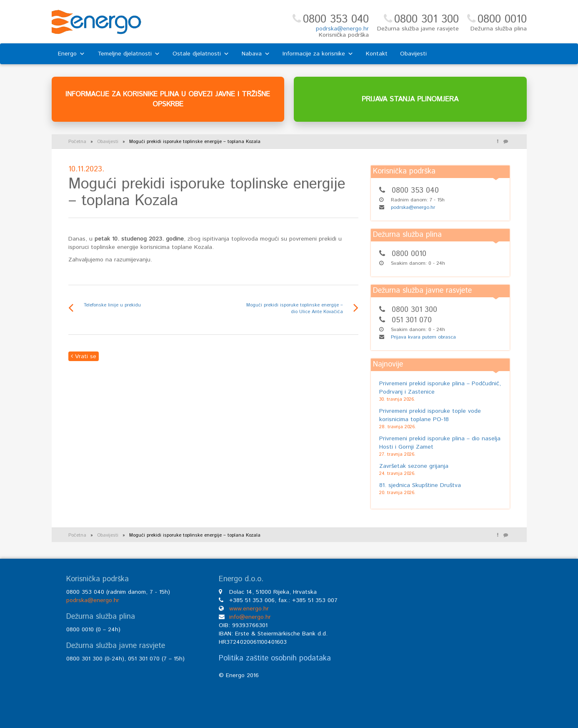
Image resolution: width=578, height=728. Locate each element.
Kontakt (377, 54)
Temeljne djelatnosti (129, 54)
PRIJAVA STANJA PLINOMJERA (410, 99)
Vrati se (84, 356)
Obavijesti (413, 54)
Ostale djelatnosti (201, 54)
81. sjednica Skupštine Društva (420, 485)
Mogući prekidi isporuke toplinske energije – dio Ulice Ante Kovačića (295, 309)
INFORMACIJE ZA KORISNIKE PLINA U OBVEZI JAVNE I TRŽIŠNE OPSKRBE (168, 99)
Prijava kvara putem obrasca (423, 337)
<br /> (442, 638)
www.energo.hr (249, 609)
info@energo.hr (250, 617)
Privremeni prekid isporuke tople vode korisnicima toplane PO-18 (430, 415)
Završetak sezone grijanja (414, 466)
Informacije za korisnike (318, 54)
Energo (71, 54)
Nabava (256, 54)
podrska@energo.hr (342, 29)
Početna (77, 142)
